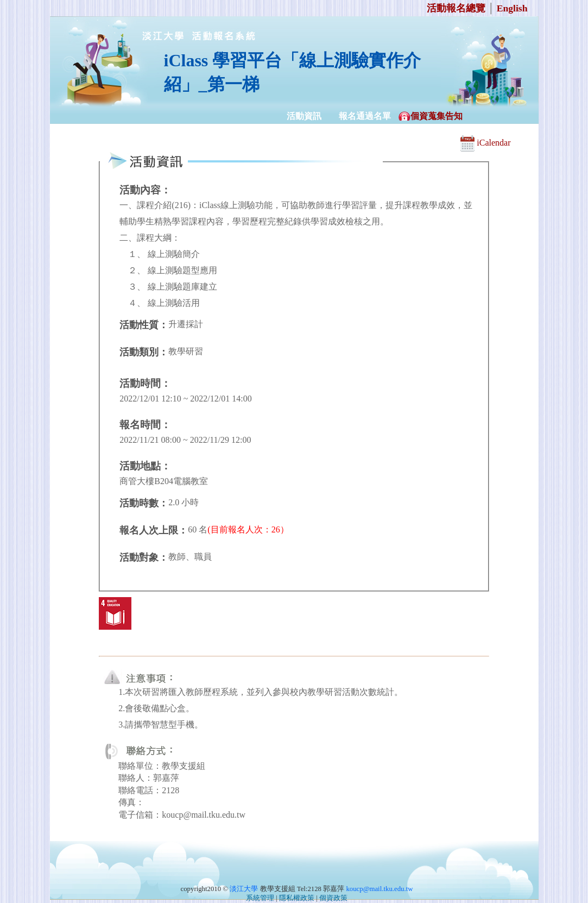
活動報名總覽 (456, 8)
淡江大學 (244, 889)
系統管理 (260, 898)
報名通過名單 (365, 116)
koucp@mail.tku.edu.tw (379, 889)
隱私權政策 (297, 898)
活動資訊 (304, 116)
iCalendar (485, 143)
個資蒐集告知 (437, 116)
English (512, 8)
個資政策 (333, 898)
